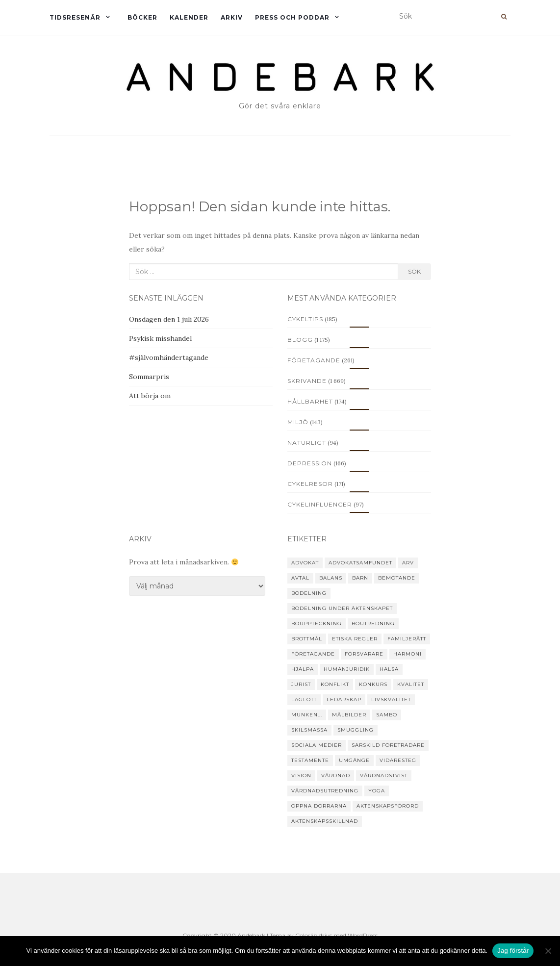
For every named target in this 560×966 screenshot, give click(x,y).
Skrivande (307, 381)
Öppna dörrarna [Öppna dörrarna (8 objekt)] (319, 806)
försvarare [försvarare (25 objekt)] (364, 654)
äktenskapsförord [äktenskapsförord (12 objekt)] (388, 806)
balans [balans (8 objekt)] (331, 578)
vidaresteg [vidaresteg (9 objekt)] (398, 760)
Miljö (298, 422)
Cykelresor (310, 484)
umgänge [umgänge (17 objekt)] (354, 760)
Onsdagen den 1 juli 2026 (169, 319)
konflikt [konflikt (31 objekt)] (335, 684)
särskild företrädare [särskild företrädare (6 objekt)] (388, 745)
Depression (310, 463)
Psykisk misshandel (160, 338)
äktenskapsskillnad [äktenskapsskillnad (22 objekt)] (325, 821)
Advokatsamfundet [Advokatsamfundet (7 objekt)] (360, 563)
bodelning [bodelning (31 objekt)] (309, 593)
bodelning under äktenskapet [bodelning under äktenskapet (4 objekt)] (342, 608)
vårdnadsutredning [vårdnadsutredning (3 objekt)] (325, 791)
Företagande (314, 360)
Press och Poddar (292, 17)
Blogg (300, 340)
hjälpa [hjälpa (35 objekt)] (303, 669)
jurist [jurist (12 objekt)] (301, 684)
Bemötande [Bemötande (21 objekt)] (397, 578)
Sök (414, 271)
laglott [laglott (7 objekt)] (304, 699)
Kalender (189, 17)
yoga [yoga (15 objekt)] (377, 791)
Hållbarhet (310, 401)
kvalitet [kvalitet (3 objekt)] (411, 684)
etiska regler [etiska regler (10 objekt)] (355, 639)
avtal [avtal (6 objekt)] (300, 578)
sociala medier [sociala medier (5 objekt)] (317, 745)
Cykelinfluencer (320, 504)
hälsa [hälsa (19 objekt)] (389, 669)
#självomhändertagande (169, 357)
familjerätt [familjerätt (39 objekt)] (407, 639)
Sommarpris (149, 377)
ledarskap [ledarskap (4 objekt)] (344, 699)
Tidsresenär (75, 17)
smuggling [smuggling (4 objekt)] (356, 730)
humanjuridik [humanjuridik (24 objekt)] (347, 669)
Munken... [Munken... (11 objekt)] (307, 715)
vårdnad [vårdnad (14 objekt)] (336, 775)
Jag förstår (513, 951)
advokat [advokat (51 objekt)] (305, 563)
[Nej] (548, 951)
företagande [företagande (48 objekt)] (313, 654)
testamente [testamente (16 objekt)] (310, 760)
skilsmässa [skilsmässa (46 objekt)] (309, 730)
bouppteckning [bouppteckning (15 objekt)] (317, 623)
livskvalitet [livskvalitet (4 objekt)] (391, 699)
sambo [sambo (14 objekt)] (387, 715)
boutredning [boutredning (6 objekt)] (373, 623)
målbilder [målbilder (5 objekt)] (349, 715)
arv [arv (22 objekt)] (408, 563)
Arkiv (232, 17)
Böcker (142, 17)
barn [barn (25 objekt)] (360, 578)
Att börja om (150, 396)
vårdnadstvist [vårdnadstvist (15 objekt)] (384, 775)
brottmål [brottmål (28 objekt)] (307, 639)
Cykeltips (305, 319)
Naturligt (307, 443)
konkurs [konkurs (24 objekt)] (373, 684)
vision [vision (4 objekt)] (301, 775)
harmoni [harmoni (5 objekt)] (407, 654)
